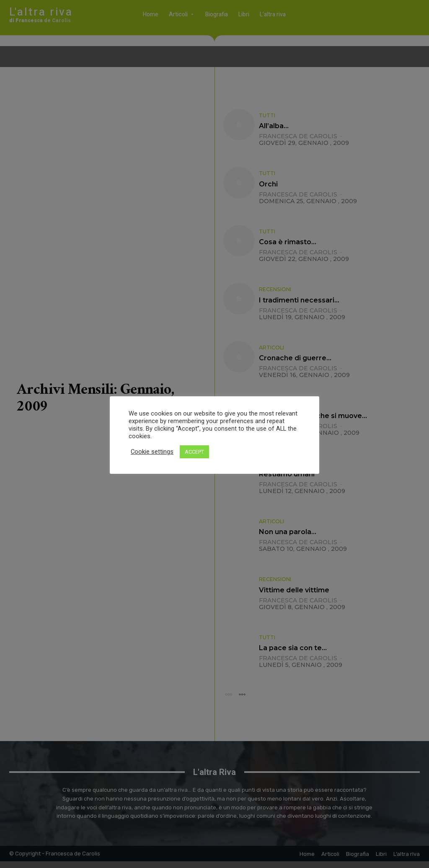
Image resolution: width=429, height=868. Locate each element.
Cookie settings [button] (152, 452)
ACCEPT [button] (194, 452)
